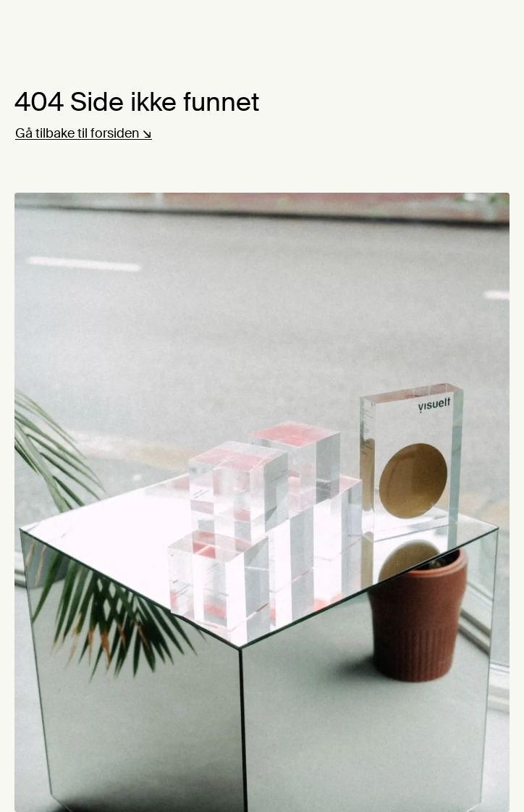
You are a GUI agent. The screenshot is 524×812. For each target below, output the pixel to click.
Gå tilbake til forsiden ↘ (84, 133)
